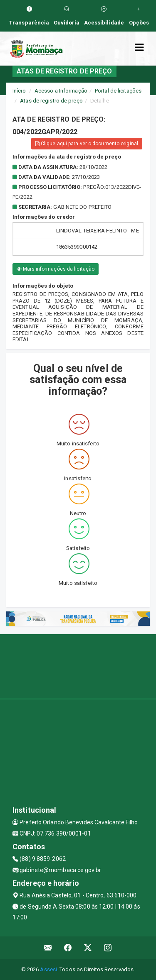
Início (19, 91)
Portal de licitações (118, 91)
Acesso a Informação (61, 91)
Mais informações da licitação (56, 269)
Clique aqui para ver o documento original (87, 144)
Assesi (48, 969)
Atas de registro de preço (51, 101)
